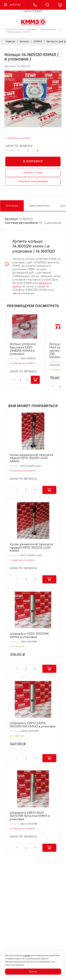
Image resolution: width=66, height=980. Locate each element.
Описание (12, 206)
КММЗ (38, 41)
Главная (10, 41)
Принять (33, 972)
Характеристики (39, 206)
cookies (27, 955)
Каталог (24, 41)
